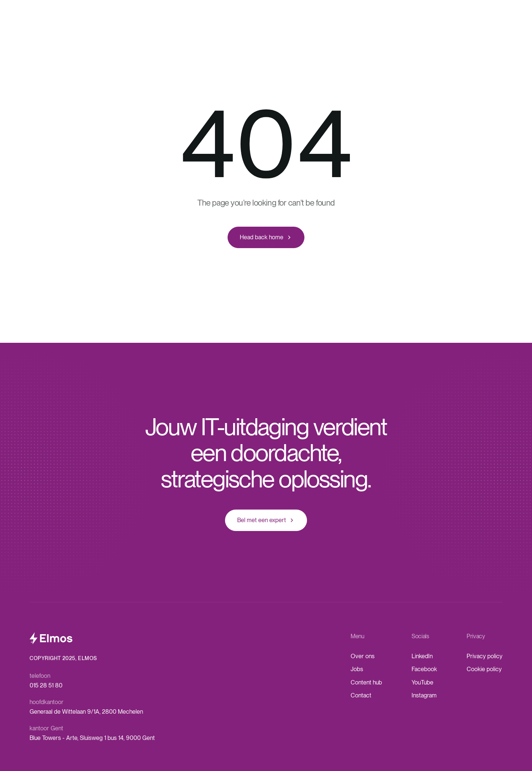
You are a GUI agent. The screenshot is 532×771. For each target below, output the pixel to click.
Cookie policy (484, 669)
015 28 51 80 (46, 685)
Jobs (357, 669)
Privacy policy (485, 656)
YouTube (422, 682)
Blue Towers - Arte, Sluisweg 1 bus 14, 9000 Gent (92, 738)
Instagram (424, 695)
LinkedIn (422, 656)
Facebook (424, 669)
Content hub (366, 682)
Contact (361, 695)
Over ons (363, 656)
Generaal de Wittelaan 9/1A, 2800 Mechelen (86, 712)
